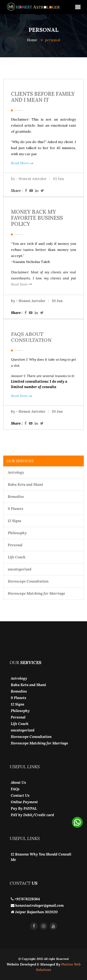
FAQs (15, 789)
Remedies (16, 497)
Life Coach (17, 557)
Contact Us (20, 795)
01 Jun (58, 179)
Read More (22, 163)
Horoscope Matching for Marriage (36, 593)
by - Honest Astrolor (29, 179)
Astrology (16, 472)
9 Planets (16, 509)
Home (32, 40)
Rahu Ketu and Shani (25, 484)
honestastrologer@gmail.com (37, 905)
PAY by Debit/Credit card (32, 815)
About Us (18, 782)
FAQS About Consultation (31, 337)
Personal (15, 545)
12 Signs (15, 521)
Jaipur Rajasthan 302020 (34, 912)
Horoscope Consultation (28, 581)
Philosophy (17, 533)
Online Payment (24, 802)
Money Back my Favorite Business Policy (37, 218)
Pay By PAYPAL (24, 808)
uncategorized (20, 569)
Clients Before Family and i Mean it (43, 97)
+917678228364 (25, 899)
